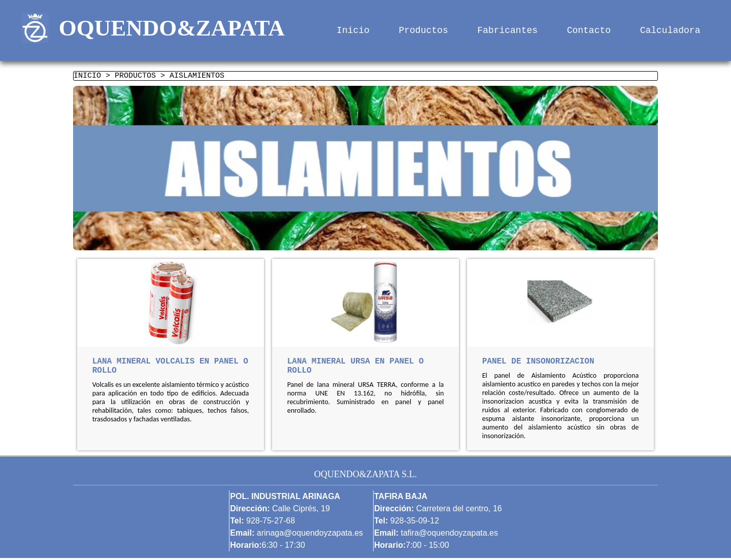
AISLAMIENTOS (197, 77)
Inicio (353, 30)
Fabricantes (507, 30)
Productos (424, 30)
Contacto (589, 30)
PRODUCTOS (135, 77)
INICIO (87, 77)
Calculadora (670, 30)
